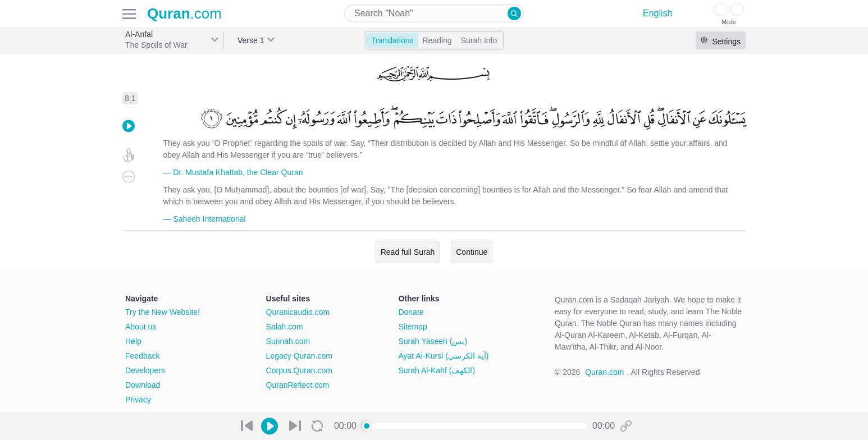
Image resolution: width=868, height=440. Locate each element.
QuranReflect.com (298, 385)
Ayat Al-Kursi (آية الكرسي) (443, 356)
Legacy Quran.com (299, 356)
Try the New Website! (163, 312)
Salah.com (285, 327)
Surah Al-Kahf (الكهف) (437, 370)
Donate (411, 312)
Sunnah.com (288, 341)
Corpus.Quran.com (299, 370)
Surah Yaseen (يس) (433, 341)
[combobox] (434, 13)
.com (184, 13)
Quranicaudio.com (298, 312)
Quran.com (604, 372)
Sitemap (412, 327)
